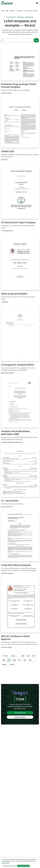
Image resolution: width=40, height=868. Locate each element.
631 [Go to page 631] (20, 660)
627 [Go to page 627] (34, 656)
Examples (19, 11)
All (7, 11)
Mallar (12, 11)
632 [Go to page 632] (25, 660)
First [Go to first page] (5, 656)
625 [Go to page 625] (23, 656)
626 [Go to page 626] (28, 656)
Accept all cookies (23, 866)
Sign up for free (20, 713)
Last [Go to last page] (12, 664)
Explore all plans (20, 717)
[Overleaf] (7, 3)
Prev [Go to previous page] (13, 656)
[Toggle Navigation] (37, 3)
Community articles (31, 11)
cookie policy (5, 863)
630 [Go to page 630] (14, 660)
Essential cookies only (9, 866)
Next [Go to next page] (5, 664)
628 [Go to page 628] (4, 660)
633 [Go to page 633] (30, 660)
